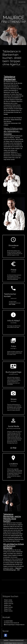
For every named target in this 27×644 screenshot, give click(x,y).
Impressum (20, 643)
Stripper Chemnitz (9, 604)
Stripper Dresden (8, 602)
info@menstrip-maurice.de (12, 623)
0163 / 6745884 (12, 304)
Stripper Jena (7, 605)
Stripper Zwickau (8, 611)
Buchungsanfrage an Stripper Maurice (14, 625)
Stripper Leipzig (8, 600)
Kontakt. (6, 114)
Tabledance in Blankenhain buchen (17, 640)
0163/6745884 (8, 621)
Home (6, 640)
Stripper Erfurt (8, 609)
